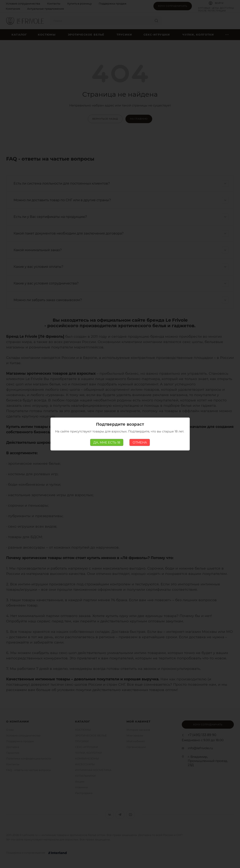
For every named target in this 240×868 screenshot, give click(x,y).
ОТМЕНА (140, 442)
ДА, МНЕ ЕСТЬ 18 (107, 442)
